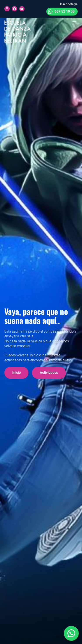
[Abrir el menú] (74, 23)
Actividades (49, 373)
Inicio (16, 373)
